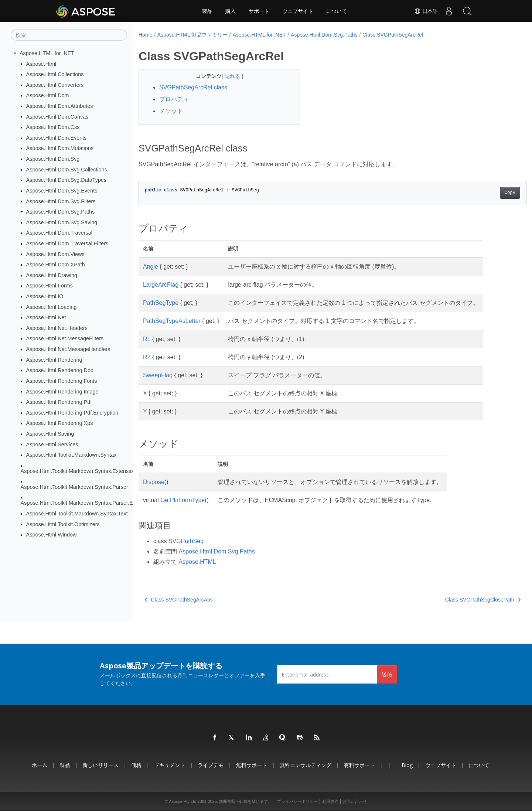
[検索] (69, 35)
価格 (136, 765)
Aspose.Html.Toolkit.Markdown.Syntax (71, 455)
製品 (207, 11)
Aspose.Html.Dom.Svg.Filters (61, 201)
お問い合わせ (355, 801)
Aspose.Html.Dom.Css (53, 127)
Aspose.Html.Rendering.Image (62, 391)
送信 (387, 674)
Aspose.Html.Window (52, 535)
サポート (259, 11)
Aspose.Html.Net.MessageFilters (65, 338)
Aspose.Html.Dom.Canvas (57, 116)
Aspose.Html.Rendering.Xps (60, 423)
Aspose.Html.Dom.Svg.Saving (62, 222)
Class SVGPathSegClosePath (456, 600)
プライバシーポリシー (297, 801)
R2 (147, 357)
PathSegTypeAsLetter (172, 321)
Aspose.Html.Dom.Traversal (59, 233)
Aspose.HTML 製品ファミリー (192, 35)
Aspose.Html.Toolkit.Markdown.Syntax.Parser (74, 487)
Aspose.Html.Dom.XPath (56, 265)
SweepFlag (158, 375)
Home (145, 35)
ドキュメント (170, 765)
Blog (407, 765)
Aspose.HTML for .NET (47, 53)
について (337, 11)
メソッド (171, 111)
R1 (147, 339)
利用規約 (330, 801)
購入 (231, 11)
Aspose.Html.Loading (52, 307)
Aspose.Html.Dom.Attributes (60, 106)
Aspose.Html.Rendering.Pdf (59, 402)
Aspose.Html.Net (46, 317)
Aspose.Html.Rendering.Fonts (62, 381)
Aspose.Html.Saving (50, 434)
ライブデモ (211, 765)
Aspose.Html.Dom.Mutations (60, 148)
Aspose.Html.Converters (55, 85)
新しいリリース (100, 765)
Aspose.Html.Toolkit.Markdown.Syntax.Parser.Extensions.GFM (95, 503)
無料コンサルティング (306, 765)
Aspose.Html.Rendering (54, 360)
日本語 (426, 11)
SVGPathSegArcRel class (193, 87)
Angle (151, 267)
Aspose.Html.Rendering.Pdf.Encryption (72, 413)
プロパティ (174, 99)
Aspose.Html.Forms (50, 286)
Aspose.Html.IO (45, 296)
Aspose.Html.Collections (55, 74)
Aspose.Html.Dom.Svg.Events (62, 191)
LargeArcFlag (161, 285)
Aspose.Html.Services (52, 444)
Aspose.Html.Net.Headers (57, 328)
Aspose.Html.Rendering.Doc (60, 370)
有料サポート (359, 765)
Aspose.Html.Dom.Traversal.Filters (67, 243)
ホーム (40, 765)
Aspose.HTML (197, 562)
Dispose (154, 482)
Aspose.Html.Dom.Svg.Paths (61, 212)
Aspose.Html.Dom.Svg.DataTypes (66, 180)
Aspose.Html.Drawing (52, 275)
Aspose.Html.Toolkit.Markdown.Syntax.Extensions (80, 471)
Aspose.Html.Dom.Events (57, 138)
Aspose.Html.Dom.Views (55, 254)
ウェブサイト (298, 11)
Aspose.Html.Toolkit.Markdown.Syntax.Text (77, 514)
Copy (483, 193)
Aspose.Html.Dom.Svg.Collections (67, 170)
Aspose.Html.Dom (48, 95)
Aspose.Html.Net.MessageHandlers (68, 349)
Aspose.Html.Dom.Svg (53, 159)
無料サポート (252, 765)
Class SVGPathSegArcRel (393, 35)
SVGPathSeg (186, 541)
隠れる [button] (228, 76)
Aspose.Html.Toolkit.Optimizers (63, 524)
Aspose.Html (41, 64)
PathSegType (161, 303)
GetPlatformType (183, 500)
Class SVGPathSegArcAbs (179, 600)
